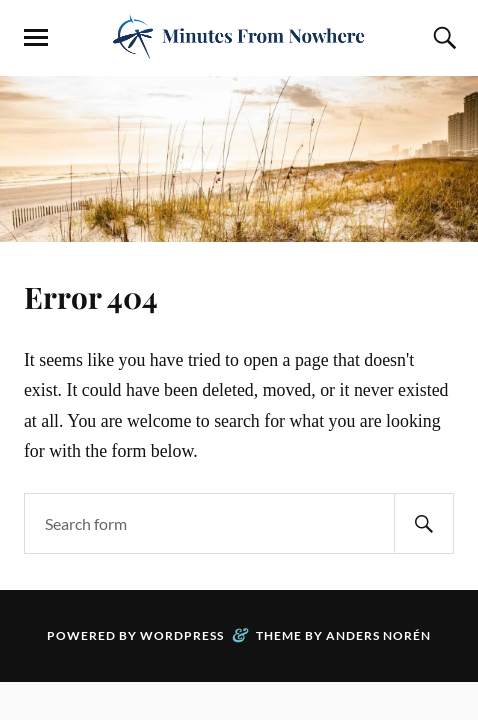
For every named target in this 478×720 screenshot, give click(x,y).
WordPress (182, 635)
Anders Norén (378, 635)
